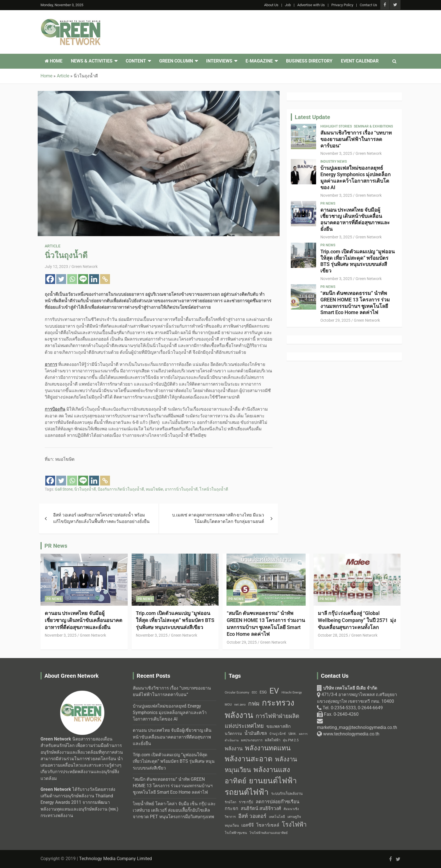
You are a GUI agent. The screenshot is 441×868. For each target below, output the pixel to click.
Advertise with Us (311, 5)
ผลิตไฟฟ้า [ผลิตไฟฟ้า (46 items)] (273, 740)
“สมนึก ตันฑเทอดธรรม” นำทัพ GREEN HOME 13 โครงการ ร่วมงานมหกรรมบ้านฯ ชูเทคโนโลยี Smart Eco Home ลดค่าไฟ (355, 303)
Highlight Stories (336, 126)
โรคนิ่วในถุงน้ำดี (214, 489)
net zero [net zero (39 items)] (240, 705)
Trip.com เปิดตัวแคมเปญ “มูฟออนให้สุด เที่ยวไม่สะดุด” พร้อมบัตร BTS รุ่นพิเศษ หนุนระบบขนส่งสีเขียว (357, 261)
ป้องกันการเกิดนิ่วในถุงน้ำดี (121, 489)
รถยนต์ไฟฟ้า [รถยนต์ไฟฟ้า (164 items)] (247, 792)
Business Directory (309, 61)
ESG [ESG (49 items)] (263, 692)
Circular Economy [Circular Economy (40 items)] (237, 693)
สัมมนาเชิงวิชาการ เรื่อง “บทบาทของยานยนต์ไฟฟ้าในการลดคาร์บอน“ (356, 139)
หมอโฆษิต (154, 489)
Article (53, 246)
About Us (271, 5)
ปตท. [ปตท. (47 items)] (292, 734)
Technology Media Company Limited (115, 859)
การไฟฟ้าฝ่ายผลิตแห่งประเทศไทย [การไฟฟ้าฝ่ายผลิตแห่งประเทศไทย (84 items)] (262, 721)
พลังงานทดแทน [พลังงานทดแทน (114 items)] (268, 748)
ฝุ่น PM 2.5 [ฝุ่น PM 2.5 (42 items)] (291, 740)
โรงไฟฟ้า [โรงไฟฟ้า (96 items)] (294, 825)
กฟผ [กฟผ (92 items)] (254, 703)
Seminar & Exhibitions (373, 126)
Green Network (85, 267)
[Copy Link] (105, 279)
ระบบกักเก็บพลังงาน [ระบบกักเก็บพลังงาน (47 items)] (287, 794)
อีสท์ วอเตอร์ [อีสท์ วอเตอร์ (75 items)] (252, 816)
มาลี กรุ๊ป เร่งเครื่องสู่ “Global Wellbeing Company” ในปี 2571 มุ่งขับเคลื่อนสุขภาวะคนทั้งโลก (357, 620)
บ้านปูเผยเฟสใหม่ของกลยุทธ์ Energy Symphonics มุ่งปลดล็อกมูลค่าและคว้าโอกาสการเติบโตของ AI (355, 177)
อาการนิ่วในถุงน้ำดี (181, 489)
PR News (328, 203)
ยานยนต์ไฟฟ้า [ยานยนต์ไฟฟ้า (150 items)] (273, 781)
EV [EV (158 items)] (274, 691)
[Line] (83, 279)
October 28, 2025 (333, 635)
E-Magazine (259, 61)
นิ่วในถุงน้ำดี (85, 489)
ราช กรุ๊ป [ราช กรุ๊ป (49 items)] (246, 802)
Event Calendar (360, 61)
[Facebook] (50, 279)
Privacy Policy (342, 5)
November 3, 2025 (336, 153)
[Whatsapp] (72, 279)
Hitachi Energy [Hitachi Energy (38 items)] (292, 693)
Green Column (176, 61)
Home (54, 61)
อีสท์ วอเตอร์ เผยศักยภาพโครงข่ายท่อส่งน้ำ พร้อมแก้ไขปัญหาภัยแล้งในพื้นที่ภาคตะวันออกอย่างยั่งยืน (101, 518)
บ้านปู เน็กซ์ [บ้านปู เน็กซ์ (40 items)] (278, 734)
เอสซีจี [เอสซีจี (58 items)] (247, 825)
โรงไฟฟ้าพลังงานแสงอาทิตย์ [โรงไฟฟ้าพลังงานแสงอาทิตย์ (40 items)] (269, 833)
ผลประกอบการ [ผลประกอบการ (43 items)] (252, 740)
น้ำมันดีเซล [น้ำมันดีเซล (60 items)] (256, 733)
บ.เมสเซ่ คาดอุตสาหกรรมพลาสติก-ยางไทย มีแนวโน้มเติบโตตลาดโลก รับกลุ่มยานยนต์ (218, 518)
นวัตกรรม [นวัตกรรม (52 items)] (233, 733)
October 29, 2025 (335, 320)
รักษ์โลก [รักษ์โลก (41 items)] (230, 802)
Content (136, 61)
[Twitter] (61, 279)
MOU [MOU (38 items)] (228, 705)
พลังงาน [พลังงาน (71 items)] (234, 749)
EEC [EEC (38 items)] (254, 693)
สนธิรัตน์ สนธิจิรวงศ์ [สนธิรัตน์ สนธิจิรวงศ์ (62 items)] (261, 808)
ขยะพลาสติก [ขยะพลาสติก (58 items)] (278, 726)
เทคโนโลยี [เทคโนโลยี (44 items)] (277, 817)
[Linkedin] (94, 279)
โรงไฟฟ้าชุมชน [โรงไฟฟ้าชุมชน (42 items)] (236, 833)
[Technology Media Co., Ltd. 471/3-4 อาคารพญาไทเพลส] (359, 775)
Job (288, 5)
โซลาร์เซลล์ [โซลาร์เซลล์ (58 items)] (268, 825)
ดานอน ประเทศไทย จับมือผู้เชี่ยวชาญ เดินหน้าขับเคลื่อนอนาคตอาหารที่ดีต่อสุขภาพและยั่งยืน (355, 219)
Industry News (334, 162)
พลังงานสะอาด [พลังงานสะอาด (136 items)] (249, 759)
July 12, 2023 (56, 267)
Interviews (219, 61)
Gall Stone (64, 489)
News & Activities (92, 61)
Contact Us (368, 5)
